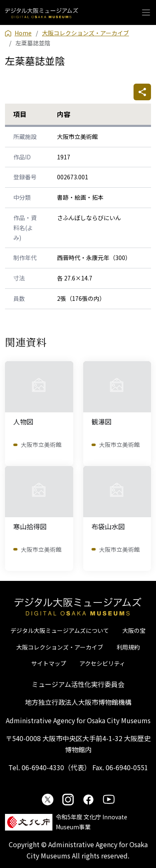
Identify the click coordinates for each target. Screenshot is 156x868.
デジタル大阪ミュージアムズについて (60, 630)
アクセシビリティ (102, 663)
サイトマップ (49, 663)
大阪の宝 (134, 630)
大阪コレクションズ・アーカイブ (60, 647)
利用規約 (128, 647)
